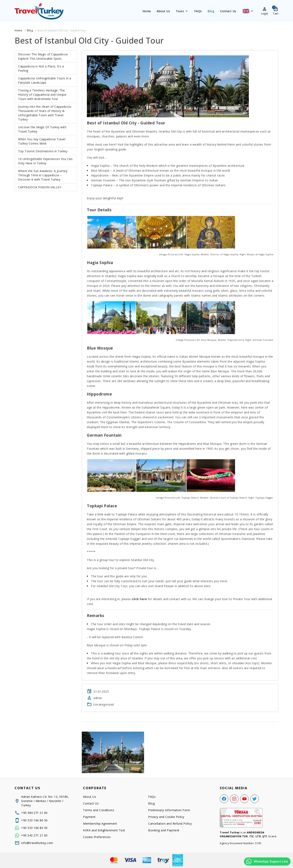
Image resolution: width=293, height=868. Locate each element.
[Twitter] (255, 799)
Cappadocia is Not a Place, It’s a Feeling (41, 68)
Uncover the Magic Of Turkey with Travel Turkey (42, 129)
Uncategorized (104, 704)
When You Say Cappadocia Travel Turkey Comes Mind (42, 141)
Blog (211, 11)
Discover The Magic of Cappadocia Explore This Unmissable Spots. (43, 56)
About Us (163, 11)
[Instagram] (234, 799)
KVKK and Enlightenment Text (104, 830)
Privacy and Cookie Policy (166, 817)
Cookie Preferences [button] (97, 837)
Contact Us (228, 11)
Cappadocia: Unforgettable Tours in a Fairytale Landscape (45, 80)
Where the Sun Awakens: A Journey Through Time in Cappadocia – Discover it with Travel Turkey (43, 175)
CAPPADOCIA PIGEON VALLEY (40, 187)
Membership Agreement (100, 824)
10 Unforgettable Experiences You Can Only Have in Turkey (45, 161)
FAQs (198, 11)
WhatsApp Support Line (267, 861)
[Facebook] (224, 799)
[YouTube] (244, 799)
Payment (89, 817)
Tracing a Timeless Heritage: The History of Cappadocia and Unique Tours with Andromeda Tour (42, 95)
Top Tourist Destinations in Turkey (43, 151)
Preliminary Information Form (169, 810)
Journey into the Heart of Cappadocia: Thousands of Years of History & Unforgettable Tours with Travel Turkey (45, 113)
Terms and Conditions (99, 810)
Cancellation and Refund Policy (170, 824)
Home (147, 11)
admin (98, 698)
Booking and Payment (164, 830)
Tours (182, 11)
